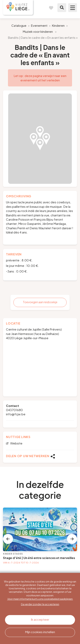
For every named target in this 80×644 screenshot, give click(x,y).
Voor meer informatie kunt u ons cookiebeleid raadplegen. (40, 599)
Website (16, 443)
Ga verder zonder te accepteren (40, 604)
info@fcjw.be (16, 414)
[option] (40, 139)
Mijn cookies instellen (40, 632)
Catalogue (19, 25)
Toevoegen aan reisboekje (40, 302)
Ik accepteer (40, 619)
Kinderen (58, 25)
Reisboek (51, 8)
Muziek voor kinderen (38, 31)
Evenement (39, 25)
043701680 (14, 410)
